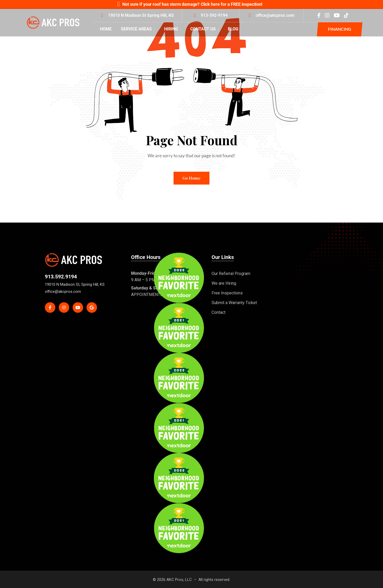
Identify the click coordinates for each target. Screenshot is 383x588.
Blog (233, 29)
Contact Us (205, 29)
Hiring (173, 29)
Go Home (191, 178)
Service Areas (138, 29)
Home (106, 29)
